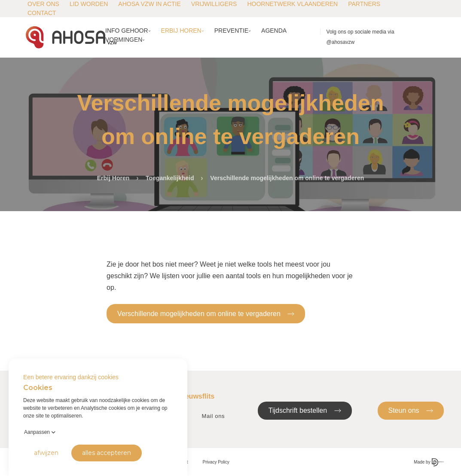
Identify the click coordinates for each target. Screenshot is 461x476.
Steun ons (411, 410)
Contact (42, 13)
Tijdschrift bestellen (305, 410)
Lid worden (89, 4)
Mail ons (214, 416)
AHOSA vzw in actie (149, 4)
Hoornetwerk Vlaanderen (292, 4)
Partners (364, 4)
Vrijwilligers (214, 4)
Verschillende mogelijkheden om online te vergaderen (206, 313)
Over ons (43, 4)
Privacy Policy (216, 462)
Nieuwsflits (196, 396)
